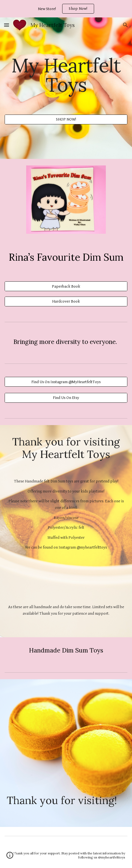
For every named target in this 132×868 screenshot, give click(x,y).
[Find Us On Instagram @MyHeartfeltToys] (66, 382)
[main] (66, 75)
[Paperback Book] (66, 286)
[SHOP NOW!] (66, 119)
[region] (66, 9)
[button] (7, 25)
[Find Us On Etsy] (66, 398)
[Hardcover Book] (66, 301)
